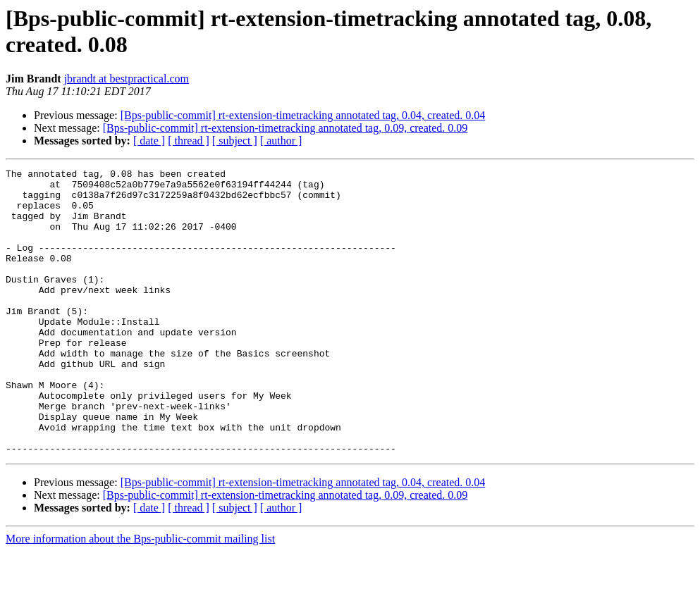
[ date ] (149, 141)
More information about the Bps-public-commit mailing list (140, 596)
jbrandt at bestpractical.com (127, 79)
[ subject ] (235, 141)
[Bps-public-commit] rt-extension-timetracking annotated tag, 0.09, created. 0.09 (285, 128)
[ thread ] (189, 141)
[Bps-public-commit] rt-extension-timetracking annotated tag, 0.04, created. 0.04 (303, 115)
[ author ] (281, 141)
